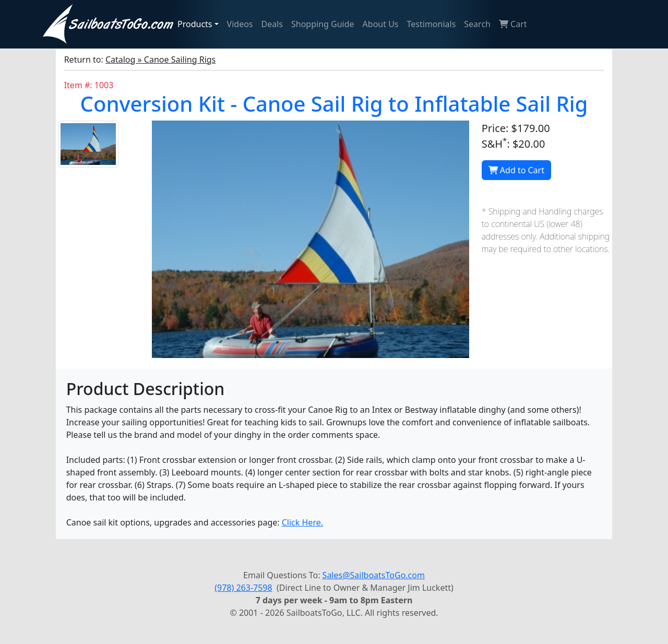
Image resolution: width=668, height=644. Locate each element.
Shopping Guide (323, 24)
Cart (513, 24)
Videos (240, 24)
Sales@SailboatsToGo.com (374, 575)
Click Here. (302, 522)
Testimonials (432, 24)
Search (477, 24)
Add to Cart (516, 170)
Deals (272, 24)
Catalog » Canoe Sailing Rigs (160, 59)
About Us (381, 24)
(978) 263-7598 (243, 588)
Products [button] (195, 24)
